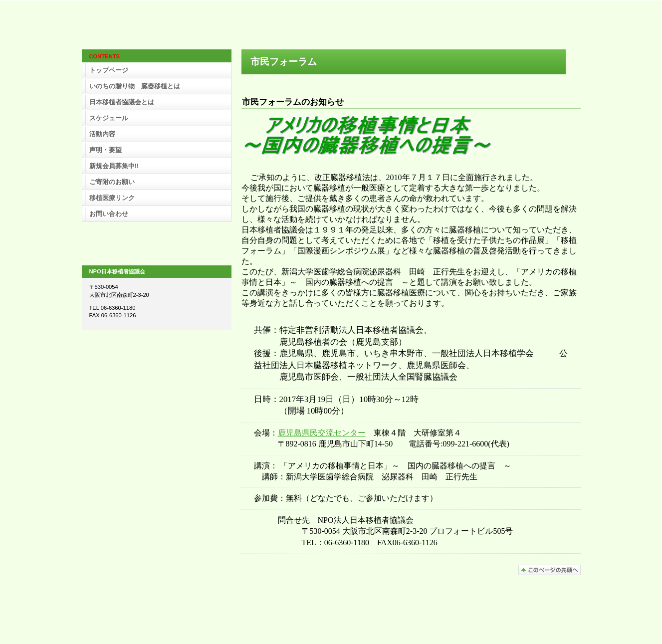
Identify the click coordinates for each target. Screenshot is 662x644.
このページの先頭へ (550, 570)
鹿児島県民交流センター (322, 433)
